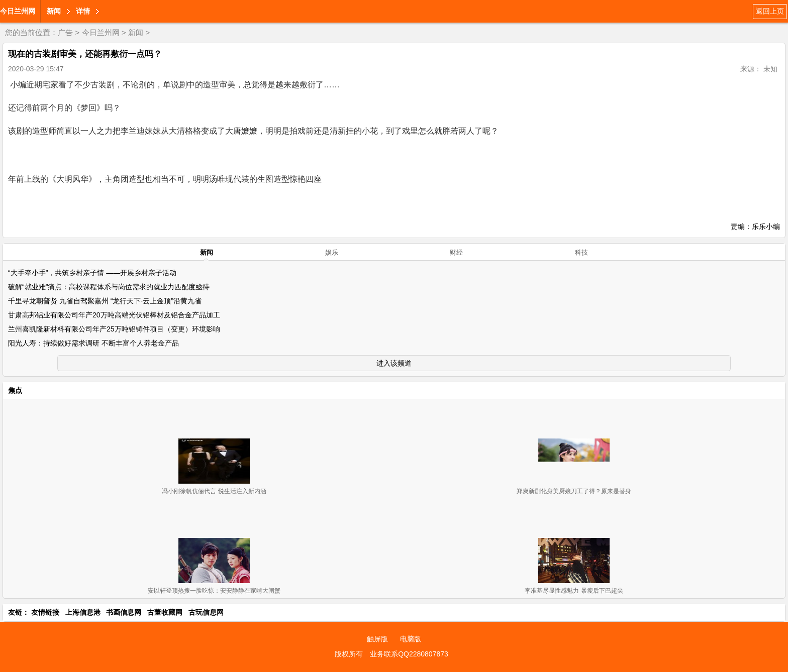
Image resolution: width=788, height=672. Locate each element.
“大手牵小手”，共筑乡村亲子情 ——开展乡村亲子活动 (92, 273)
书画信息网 (124, 612)
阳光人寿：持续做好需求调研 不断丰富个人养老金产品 (93, 343)
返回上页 (770, 11)
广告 (65, 32)
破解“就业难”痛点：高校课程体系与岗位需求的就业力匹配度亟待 (109, 287)
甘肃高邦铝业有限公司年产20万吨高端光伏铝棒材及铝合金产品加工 (114, 315)
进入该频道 (394, 363)
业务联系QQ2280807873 (409, 654)
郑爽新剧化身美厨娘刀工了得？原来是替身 (574, 491)
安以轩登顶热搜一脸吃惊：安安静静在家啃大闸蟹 (214, 591)
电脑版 (411, 639)
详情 (83, 11)
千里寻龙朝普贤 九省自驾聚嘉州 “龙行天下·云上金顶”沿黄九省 (105, 301)
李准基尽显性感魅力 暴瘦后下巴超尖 (574, 591)
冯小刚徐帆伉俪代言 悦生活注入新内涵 (214, 491)
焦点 (15, 390)
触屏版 (377, 639)
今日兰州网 (18, 11)
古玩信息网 (206, 612)
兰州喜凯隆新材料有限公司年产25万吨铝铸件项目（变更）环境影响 (114, 329)
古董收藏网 (165, 612)
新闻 (54, 11)
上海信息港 (83, 612)
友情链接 (45, 612)
